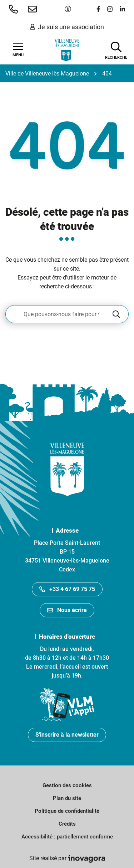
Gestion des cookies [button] (67, 785)
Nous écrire (67, 610)
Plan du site (67, 798)
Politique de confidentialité (67, 811)
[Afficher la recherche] (116, 50)
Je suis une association (67, 27)
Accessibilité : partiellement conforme (67, 837)
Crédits (67, 824)
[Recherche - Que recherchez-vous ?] (58, 314)
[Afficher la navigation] (18, 50)
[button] (15, 9)
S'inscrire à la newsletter (67, 735)
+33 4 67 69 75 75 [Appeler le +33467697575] (67, 589)
